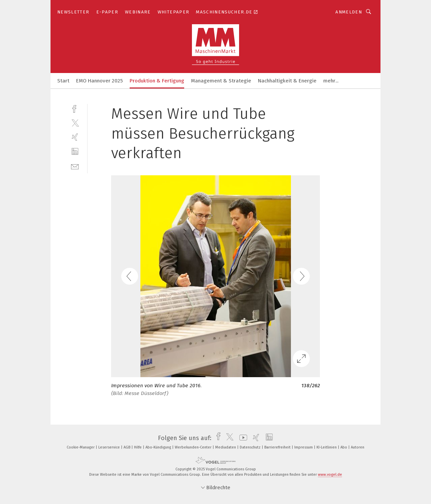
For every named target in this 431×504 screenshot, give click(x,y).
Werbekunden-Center (194, 447)
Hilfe (138, 447)
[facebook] (75, 108)
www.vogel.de (330, 475)
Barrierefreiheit (278, 447)
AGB (127, 447)
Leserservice (110, 447)
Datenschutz (251, 447)
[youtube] (242, 438)
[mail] (75, 166)
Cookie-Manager (81, 447)
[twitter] (75, 123)
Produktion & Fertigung (157, 81)
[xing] (75, 137)
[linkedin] (75, 152)
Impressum (304, 447)
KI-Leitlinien (327, 447)
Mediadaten (226, 447)
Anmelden (349, 12)
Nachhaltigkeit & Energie (287, 81)
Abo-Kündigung (159, 447)
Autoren (358, 447)
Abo (344, 447)
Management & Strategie (221, 81)
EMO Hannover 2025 (100, 81)
